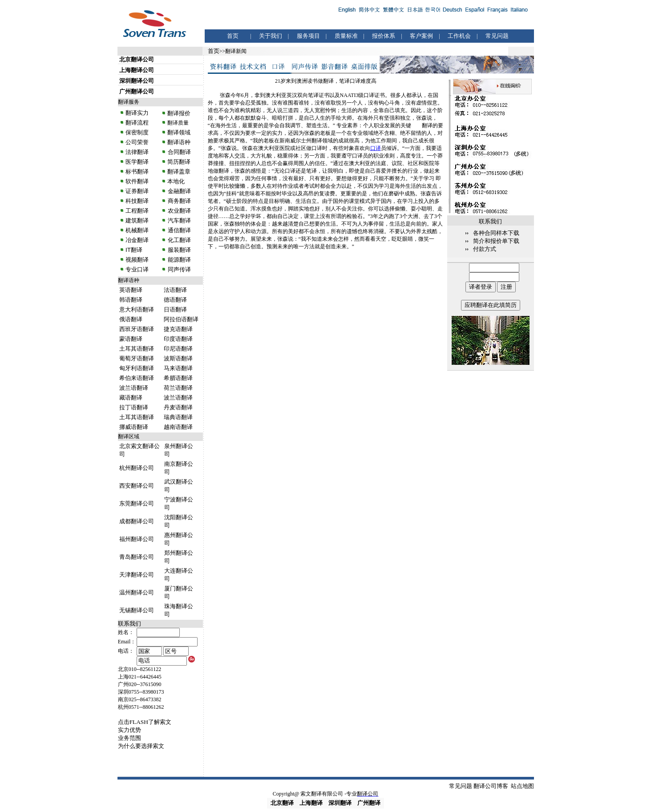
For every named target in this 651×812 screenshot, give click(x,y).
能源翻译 (178, 260)
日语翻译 (175, 309)
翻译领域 (179, 132)
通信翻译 (178, 230)
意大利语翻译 (137, 309)
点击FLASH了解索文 (145, 722)
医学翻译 (137, 162)
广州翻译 (369, 803)
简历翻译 (179, 162)
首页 (233, 36)
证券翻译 (137, 191)
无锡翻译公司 (137, 610)
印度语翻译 (178, 339)
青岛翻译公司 (137, 557)
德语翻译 (175, 300)
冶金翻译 (137, 240)
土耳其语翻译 (137, 349)
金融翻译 (178, 191)
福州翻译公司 (137, 539)
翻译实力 (137, 113)
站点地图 (522, 786)
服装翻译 (178, 250)
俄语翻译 (131, 319)
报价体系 (384, 36)
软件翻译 (137, 181)
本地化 (176, 181)
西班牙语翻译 (137, 329)
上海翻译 (311, 803)
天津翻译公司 (137, 575)
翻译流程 (137, 123)
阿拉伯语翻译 (181, 319)
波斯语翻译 (178, 358)
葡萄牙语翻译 (137, 358)
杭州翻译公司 (137, 468)
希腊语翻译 (178, 378)
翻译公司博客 (491, 786)
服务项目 (308, 36)
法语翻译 (175, 290)
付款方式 (485, 249)
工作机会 (459, 36)
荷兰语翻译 (178, 388)
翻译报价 (179, 113)
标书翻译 (137, 172)
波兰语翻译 (134, 388)
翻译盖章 (179, 172)
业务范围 (129, 738)
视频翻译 (137, 260)
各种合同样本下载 (496, 233)
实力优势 (129, 730)
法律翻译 (137, 152)
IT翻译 (134, 250)
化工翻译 (178, 240)
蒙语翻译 (131, 339)
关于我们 (271, 36)
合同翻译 (178, 152)
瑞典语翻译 (178, 417)
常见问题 (497, 36)
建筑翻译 (137, 220)
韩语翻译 (131, 300)
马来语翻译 (178, 368)
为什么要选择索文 (141, 746)
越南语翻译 (178, 427)
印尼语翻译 (178, 349)
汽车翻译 (178, 220)
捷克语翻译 (178, 329)
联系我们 (129, 624)
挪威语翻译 (134, 427)
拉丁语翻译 (134, 407)
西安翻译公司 (137, 486)
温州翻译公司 (137, 592)
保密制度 (137, 132)
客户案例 (421, 36)
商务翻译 (178, 201)
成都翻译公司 (137, 521)
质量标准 (346, 36)
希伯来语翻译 (137, 378)
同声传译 (178, 269)
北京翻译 (282, 803)
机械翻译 (137, 230)
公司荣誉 (137, 142)
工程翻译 (137, 211)
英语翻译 (131, 290)
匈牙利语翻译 (137, 368)
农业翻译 (178, 211)
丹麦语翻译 (178, 407)
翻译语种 (179, 142)
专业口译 (137, 269)
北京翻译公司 (137, 59)
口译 (376, 148)
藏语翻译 (131, 398)
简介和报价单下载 (496, 241)
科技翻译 (137, 201)
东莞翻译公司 (137, 503)
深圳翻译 (340, 803)
